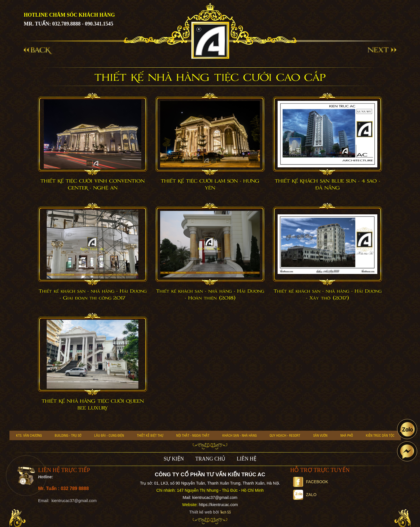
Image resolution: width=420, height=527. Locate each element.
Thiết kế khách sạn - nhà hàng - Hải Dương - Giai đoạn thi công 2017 (93, 295)
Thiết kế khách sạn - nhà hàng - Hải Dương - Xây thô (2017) (328, 295)
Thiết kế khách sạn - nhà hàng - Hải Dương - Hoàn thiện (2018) (210, 295)
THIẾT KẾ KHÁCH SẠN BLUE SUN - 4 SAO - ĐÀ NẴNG (327, 185)
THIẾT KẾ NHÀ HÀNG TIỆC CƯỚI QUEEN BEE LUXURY (93, 405)
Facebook (311, 482)
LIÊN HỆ (246, 459)
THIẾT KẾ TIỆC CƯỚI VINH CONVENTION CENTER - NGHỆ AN (93, 185)
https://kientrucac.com (218, 505)
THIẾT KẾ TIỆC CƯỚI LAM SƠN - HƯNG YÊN (210, 185)
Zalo (305, 495)
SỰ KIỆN (174, 459)
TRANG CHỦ (210, 459)
